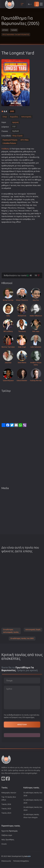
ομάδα (4, 166)
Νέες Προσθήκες (8, 840)
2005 (12, 111)
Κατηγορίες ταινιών (9, 793)
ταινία (4, 216)
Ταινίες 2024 (6, 813)
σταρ (28, 149)
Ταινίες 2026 (6, 804)
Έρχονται (10, 831)
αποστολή (16, 163)
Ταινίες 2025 (6, 809)
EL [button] (30, 4)
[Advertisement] (22, 247)
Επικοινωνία (6, 861)
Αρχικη (5, 30)
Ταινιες (14, 30)
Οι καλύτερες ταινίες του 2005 (22, 638)
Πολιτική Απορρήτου (21, 861)
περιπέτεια (22, 202)
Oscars (4, 844)
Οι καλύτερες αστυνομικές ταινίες (11, 631)
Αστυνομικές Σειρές (33, 630)
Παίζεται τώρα (7, 835)
